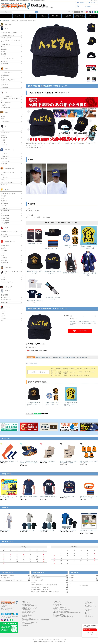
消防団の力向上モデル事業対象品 (29, 622)
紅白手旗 (4, 248)
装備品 (6, 69)
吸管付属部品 (5, 203)
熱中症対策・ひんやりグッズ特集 (29, 608)
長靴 (3, 130)
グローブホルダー (6, 108)
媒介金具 (4, 206)
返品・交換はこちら (84, 585)
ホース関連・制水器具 (27, 615)
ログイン (93, 3)
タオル (3, 277)
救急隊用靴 (4, 138)
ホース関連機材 (5, 216)
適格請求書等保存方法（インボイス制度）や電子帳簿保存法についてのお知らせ (57, 357)
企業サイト (35, 639)
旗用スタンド (5, 263)
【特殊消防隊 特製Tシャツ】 (35, 301)
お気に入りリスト (57, 603)
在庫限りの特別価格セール (28, 603)
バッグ (6, 228)
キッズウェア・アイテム (8, 59)
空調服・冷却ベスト (7, 44)
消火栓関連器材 (5, 211)
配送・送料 (55, 16)
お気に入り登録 (90, 632)
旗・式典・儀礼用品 (10, 242)
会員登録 (82, 3)
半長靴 (3, 140)
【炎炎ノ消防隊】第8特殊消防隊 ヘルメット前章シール (71, 397)
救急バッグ (4, 234)
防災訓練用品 (5, 295)
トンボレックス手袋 (7, 96)
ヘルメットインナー (7, 161)
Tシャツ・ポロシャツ (7, 38)
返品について (88, 605)
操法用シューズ (5, 133)
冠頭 (3, 255)
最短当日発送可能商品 (32, 363)
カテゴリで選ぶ (18, 16)
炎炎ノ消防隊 (6, 20)
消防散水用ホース (6, 208)
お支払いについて (89, 603)
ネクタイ (4, 56)
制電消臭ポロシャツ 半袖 (27, 530)
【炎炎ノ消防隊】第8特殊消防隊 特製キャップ (34, 397)
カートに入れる (84, 331)
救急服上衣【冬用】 (5, 530)
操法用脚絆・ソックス (7, 73)
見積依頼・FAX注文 (80, 16)
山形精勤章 (4, 258)
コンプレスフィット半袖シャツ (68, 530)
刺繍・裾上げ (8, 287)
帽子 (3, 321)
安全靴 (3, 142)
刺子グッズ (4, 280)
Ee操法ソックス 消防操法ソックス (9, 461)
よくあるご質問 (67, 16)
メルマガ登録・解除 (89, 616)
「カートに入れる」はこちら (90, 630)
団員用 (3, 116)
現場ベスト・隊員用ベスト (8, 80)
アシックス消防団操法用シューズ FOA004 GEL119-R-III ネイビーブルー (29, 463)
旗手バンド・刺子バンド (8, 182)
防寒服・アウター (6, 61)
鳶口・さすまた (5, 220)
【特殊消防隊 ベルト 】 (53, 248)
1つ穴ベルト (5, 180)
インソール (4, 145)
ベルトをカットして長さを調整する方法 (62, 611)
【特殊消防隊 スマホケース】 (35, 244)
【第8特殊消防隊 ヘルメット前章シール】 (89, 246)
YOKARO (7, 307)
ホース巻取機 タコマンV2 (8, 194)
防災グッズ (8, 291)
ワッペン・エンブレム (7, 282)
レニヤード (4, 251)
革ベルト (4, 175)
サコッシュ (4, 318)
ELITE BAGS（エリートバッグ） (10, 232)
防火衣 (3, 47)
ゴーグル (4, 82)
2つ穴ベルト (5, 177)
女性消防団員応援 (26, 610)
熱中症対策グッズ (6, 300)
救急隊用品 (24, 617)
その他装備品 (5, 87)
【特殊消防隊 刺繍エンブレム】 (71, 246)
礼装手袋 (4, 105)
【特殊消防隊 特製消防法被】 (89, 273)
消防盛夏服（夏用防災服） (8, 35)
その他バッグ (5, 237)
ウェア (6, 29)
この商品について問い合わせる (38, 372)
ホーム (6, 16)
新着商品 (55, 608)
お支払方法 (43, 16)
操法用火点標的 (5, 218)
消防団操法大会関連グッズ (28, 604)
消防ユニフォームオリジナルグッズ (13, 272)
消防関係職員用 (5, 121)
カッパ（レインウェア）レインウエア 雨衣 (11, 41)
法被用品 (4, 54)
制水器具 (4, 196)
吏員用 (3, 119)
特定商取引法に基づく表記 (91, 607)
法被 (3, 313)
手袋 (6, 92)
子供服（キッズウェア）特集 (28, 611)
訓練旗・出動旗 (5, 246)
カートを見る (88, 6)
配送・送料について (89, 604)
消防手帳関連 (5, 85)
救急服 (3, 52)
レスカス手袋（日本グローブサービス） (10, 99)
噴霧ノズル (4, 201)
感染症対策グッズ (6, 302)
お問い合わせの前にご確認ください (61, 615)
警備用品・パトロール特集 (28, 613)
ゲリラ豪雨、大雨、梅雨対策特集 (29, 606)
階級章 (6, 112)
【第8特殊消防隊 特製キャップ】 (35, 272)
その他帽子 (4, 164)
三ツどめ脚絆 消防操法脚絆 (48, 461)
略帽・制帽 (4, 159)
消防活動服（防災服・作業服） (9, 33)
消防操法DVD (8, 268)
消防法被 (41, 639)
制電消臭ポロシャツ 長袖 (47, 530)
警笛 (3, 77)
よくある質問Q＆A (57, 604)
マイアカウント (88, 609)
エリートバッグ (56, 639)
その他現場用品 (5, 223)
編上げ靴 (4, 135)
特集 (31, 16)
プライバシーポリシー (90, 608)
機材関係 (7, 190)
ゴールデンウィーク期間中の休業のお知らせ (63, 617)
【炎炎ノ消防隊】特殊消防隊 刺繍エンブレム (52, 397)
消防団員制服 (5, 64)
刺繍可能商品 (25, 625)
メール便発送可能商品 (27, 624)
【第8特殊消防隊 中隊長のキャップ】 (53, 272)
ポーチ (3, 316)
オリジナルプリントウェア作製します (62, 610)
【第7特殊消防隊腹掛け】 (71, 272)
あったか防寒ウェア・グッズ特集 (29, 607)
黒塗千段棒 (4, 260)
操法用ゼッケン (5, 75)
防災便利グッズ (5, 297)
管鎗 (3, 198)
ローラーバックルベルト (8, 172)
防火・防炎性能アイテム (27, 614)
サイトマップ (94, 1)
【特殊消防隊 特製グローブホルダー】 (53, 298)
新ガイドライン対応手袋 (27, 618)
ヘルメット (4, 154)
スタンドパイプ (5, 213)
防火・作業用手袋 (6, 103)
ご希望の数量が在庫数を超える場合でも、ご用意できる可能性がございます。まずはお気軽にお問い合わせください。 (83, 323)
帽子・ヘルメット (9, 150)
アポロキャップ (5, 156)
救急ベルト (4, 185)
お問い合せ (92, 16)
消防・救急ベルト (9, 168)
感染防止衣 (4, 49)
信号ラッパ (4, 253)
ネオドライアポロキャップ (67, 496)
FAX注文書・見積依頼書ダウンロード (62, 607)
